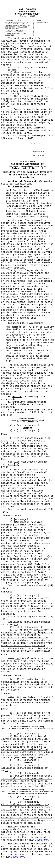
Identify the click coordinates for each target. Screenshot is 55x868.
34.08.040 (41, 840)
